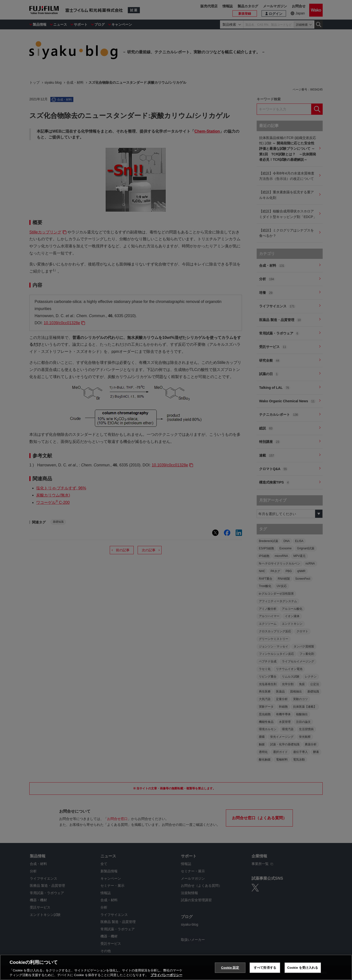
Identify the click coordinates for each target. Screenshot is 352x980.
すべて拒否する (265, 968)
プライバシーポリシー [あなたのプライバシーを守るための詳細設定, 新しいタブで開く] (166, 975)
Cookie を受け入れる (303, 968)
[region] (176, 967)
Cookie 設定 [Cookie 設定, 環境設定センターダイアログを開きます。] (230, 968)
